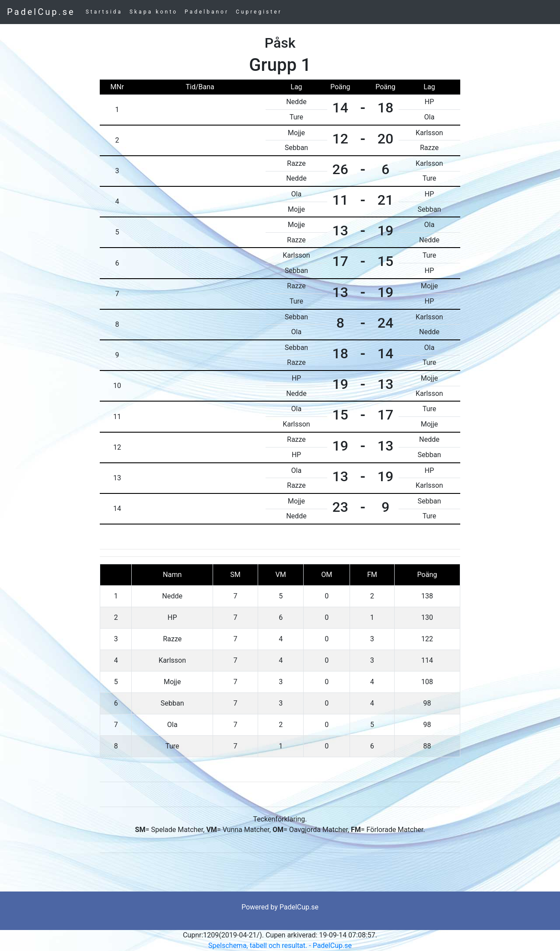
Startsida (104, 12)
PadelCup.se (41, 12)
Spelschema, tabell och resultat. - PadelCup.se (280, 946)
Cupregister (259, 12)
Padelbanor (207, 12)
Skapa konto (154, 12)
